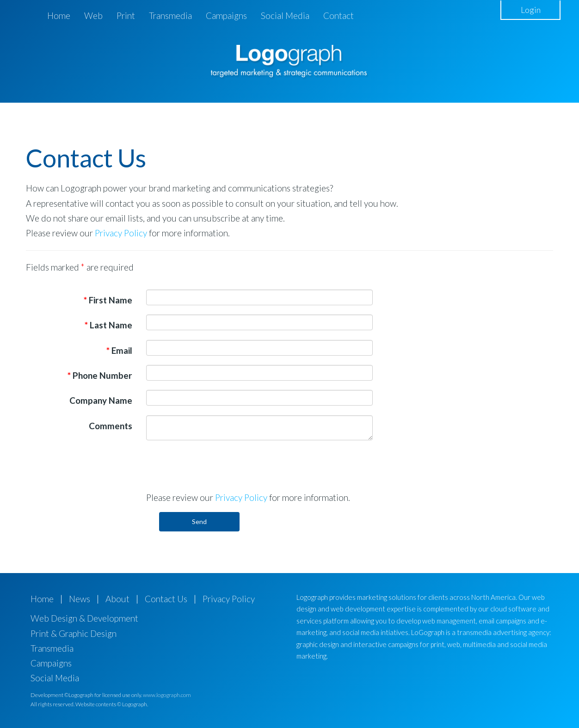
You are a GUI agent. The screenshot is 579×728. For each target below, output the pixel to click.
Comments (111, 426)
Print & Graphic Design (74, 633)
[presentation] (216, 465)
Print (126, 15)
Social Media (285, 15)
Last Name (108, 325)
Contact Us (166, 599)
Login (531, 10)
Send (199, 521)
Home (59, 15)
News (80, 599)
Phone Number (100, 375)
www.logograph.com (167, 695)
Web (93, 15)
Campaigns (226, 15)
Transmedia (170, 15)
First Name (108, 300)
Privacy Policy (121, 233)
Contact (339, 15)
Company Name (101, 400)
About (117, 599)
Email (119, 350)
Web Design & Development (84, 618)
